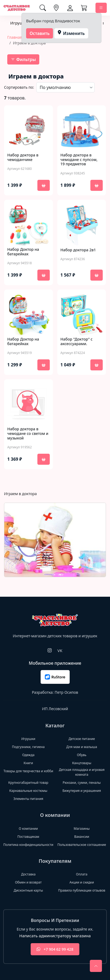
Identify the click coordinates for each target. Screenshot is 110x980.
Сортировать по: (19, 87)
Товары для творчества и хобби (28, 771)
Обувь (82, 755)
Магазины (82, 829)
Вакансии (82, 837)
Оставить (40, 33)
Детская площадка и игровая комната (82, 772)
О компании (28, 829)
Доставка (28, 874)
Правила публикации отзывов (82, 890)
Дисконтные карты (28, 890)
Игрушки (19, 23)
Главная (15, 37)
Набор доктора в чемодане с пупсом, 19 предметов (79, 160)
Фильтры (23, 59)
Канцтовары (82, 763)
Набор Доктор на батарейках (23, 252)
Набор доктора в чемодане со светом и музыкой (28, 434)
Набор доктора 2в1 (78, 250)
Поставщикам (28, 837)
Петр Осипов (66, 692)
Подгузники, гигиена (28, 747)
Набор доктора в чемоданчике (23, 158)
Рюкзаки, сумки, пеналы (82, 783)
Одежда (28, 755)
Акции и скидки (82, 882)
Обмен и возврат (28, 882)
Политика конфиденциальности (28, 845)
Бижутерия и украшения (82, 791)
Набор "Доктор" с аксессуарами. (77, 342)
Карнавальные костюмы (28, 791)
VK (60, 650)
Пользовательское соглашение (82, 845)
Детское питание (82, 739)
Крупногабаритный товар (28, 783)
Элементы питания (28, 799)
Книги (28, 763)
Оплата (82, 874)
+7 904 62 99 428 (55, 949)
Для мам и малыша (82, 747)
